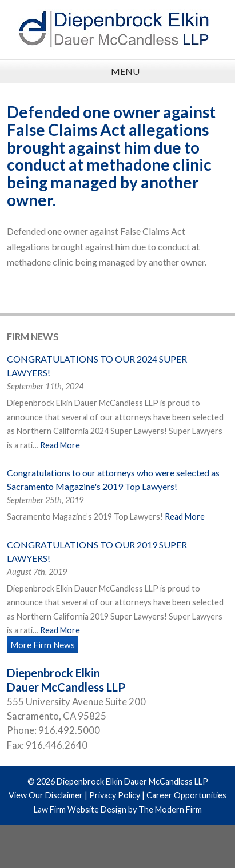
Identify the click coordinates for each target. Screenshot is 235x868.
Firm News (33, 337)
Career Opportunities (186, 795)
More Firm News (43, 645)
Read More (60, 445)
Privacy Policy (115, 795)
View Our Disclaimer (46, 795)
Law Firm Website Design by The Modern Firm (118, 809)
